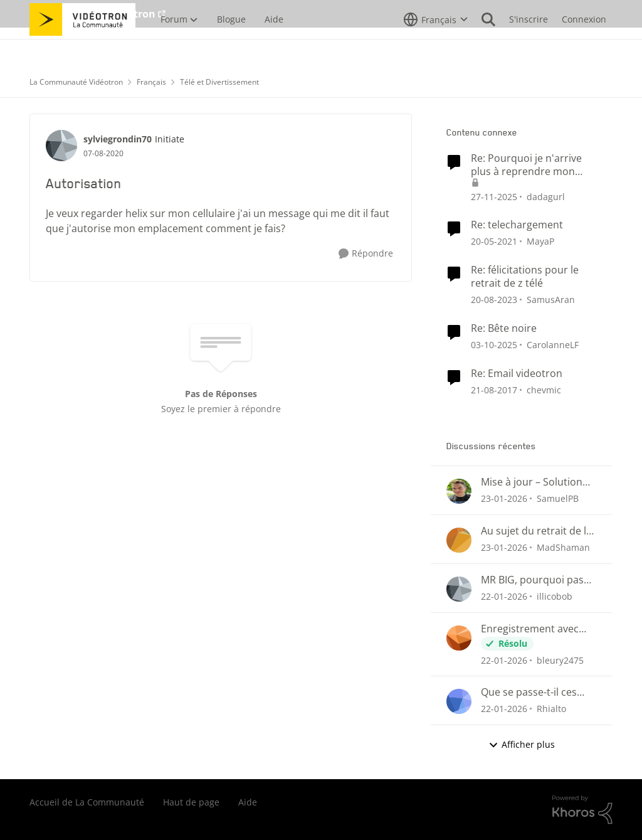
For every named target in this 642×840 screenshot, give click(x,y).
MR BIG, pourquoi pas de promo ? (532, 580)
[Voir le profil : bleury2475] (459, 638)
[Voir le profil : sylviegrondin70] (61, 146)
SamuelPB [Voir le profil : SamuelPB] (558, 498)
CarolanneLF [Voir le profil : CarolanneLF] (553, 345)
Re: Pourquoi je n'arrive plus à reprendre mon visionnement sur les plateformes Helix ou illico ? (532, 165)
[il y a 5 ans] (494, 241)
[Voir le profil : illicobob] (459, 589)
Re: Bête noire (504, 328)
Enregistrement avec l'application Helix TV (530, 629)
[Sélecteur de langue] (436, 47)
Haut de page (191, 802)
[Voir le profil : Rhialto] (459, 701)
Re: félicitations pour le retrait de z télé (525, 277)
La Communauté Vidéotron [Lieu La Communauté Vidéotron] (76, 82)
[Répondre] (366, 254)
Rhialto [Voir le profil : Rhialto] (551, 709)
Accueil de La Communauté (87, 802)
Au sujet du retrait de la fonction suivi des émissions (536, 531)
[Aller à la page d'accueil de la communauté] (82, 47)
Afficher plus (522, 744)
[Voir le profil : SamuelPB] (459, 491)
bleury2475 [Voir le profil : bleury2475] (560, 660)
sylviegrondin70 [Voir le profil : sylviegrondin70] (118, 139)
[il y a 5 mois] (504, 498)
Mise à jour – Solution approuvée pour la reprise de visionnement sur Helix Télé (539, 482)
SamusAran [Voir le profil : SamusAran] (551, 300)
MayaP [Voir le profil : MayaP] (540, 241)
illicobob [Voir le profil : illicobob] (555, 596)
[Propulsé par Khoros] (582, 810)
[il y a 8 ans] (494, 389)
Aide (248, 802)
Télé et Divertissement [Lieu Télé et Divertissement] (219, 82)
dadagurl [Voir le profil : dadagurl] (546, 196)
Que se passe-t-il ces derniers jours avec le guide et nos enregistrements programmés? (532, 692)
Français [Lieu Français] (151, 82)
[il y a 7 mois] (494, 196)
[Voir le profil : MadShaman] (459, 540)
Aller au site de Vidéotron (92, 14)
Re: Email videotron (517, 374)
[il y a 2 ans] (494, 300)
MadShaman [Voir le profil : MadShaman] (563, 547)
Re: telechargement (517, 225)
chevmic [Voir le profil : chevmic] (544, 389)
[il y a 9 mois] (494, 345)
